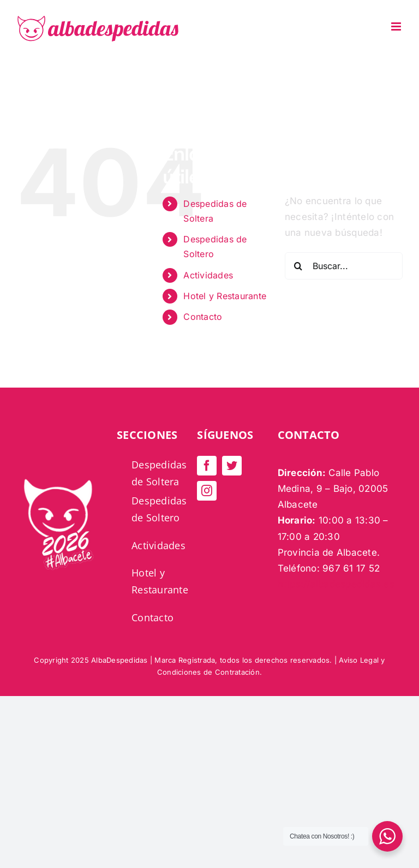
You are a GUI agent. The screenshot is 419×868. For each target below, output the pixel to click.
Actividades (208, 275)
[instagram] (207, 491)
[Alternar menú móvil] (397, 26)
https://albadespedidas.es (336, 584)
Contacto (203, 317)
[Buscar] (298, 266)
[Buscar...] (344, 266)
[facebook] (207, 466)
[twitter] (232, 466)
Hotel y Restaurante (225, 296)
